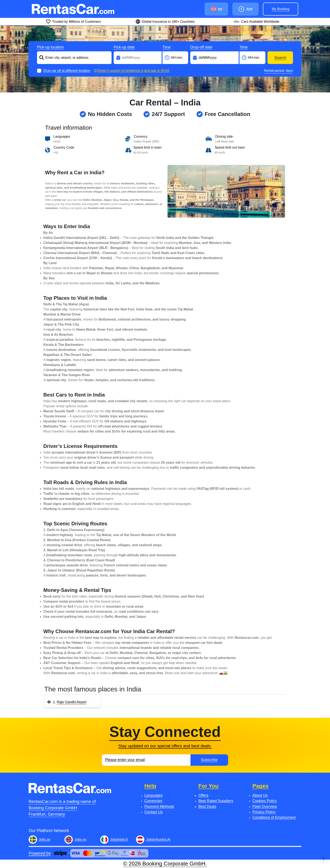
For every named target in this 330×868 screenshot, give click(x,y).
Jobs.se (45, 839)
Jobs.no (80, 839)
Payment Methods (159, 807)
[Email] (146, 760)
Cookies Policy (264, 801)
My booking (281, 9)
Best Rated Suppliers (216, 801)
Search (280, 58)
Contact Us (154, 812)
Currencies (153, 801)
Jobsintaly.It (119, 839)
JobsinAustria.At (158, 839)
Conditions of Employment (274, 817)
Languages (154, 795)
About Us (260, 795)
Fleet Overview (265, 807)
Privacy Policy (264, 812)
